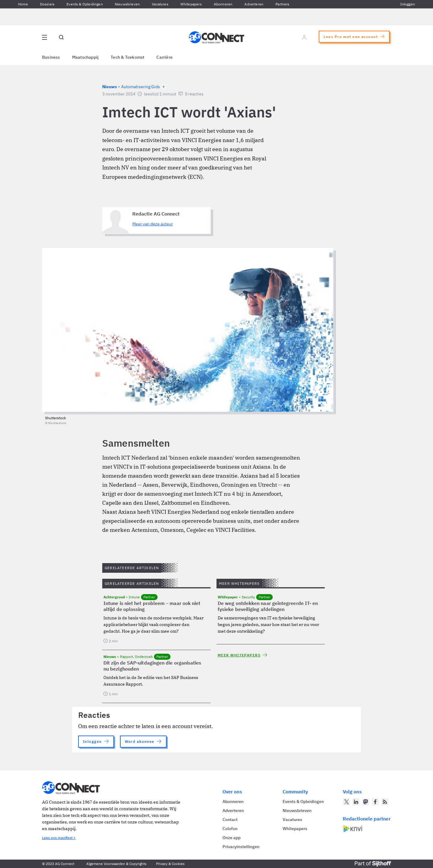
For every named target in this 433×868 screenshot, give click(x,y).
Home (23, 4)
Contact (230, 820)
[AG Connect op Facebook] (375, 802)
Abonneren (223, 4)
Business (51, 57)
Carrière (164, 57)
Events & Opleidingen (85, 4)
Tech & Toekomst (127, 57)
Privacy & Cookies (170, 864)
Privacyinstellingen (241, 847)
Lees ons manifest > (59, 838)
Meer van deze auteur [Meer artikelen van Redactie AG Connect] (153, 224)
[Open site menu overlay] (45, 37)
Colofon (230, 829)
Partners (282, 4)
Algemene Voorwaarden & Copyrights (116, 864)
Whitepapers (191, 4)
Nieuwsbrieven (127, 4)
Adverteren (254, 4)
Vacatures (160, 4)
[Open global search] (61, 37)
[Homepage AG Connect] (216, 37)
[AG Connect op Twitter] (346, 802)
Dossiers (47, 4)
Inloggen (408, 4)
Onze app (232, 838)
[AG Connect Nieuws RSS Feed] (385, 802)
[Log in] (304, 37)
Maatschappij (86, 57)
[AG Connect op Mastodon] (366, 802)
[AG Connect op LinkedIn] (356, 802)
